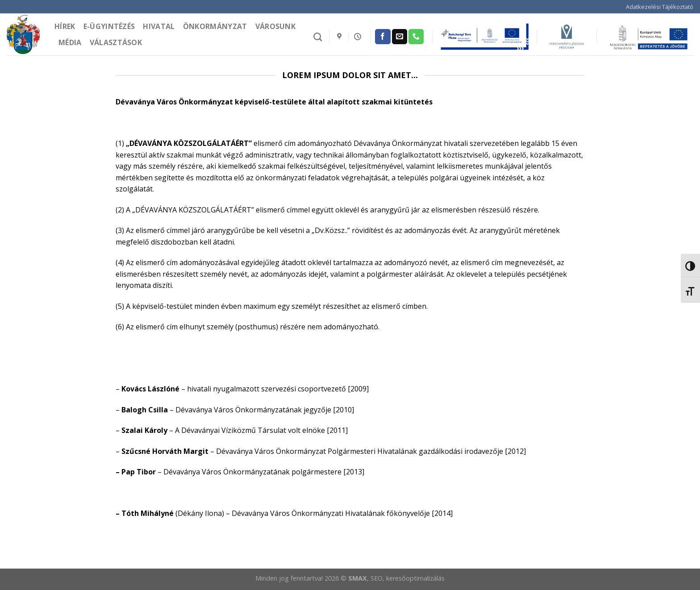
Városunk (276, 26)
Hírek (65, 26)
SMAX (358, 578)
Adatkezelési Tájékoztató (660, 7)
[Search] (318, 37)
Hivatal (159, 26)
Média (70, 42)
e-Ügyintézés (109, 26)
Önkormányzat (215, 26)
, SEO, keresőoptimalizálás (406, 578)
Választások (116, 42)
